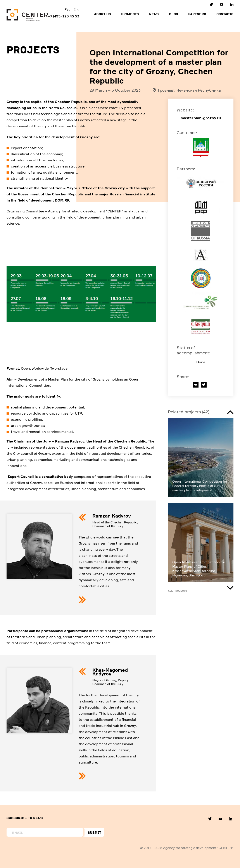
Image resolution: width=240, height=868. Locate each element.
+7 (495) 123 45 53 (64, 16)
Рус (67, 9)
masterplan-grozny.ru (201, 118)
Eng (76, 9)
